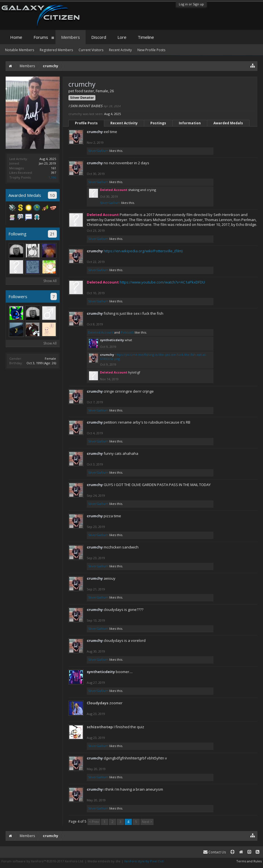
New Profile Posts (151, 50)
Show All (50, 281)
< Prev (94, 822)
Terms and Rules (249, 861)
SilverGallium (98, 151)
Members (71, 37)
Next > (147, 822)
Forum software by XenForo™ (43, 861)
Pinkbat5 (127, 332)
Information (190, 123)
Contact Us (215, 852)
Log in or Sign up (191, 4)
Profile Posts (86, 123)
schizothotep (100, 727)
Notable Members (20, 50)
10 (52, 195)
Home (16, 37)
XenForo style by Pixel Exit (144, 861)
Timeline (146, 37)
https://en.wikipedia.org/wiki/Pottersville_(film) (143, 251)
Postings (158, 123)
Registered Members (56, 50)
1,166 (52, 177)
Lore (122, 37)
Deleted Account (101, 332)
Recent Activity (124, 123)
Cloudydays (98, 703)
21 (52, 234)
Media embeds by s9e (104, 861)
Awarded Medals (228, 123)
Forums (41, 37)
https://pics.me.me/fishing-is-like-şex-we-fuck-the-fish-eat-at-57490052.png (153, 357)
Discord (99, 37)
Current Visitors (91, 50)
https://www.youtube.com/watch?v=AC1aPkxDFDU (162, 282)
